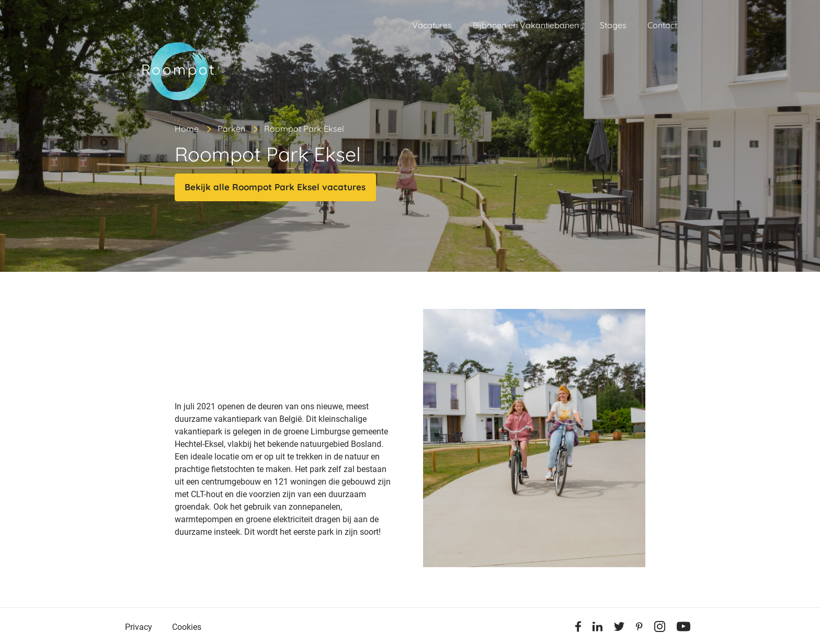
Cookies (187, 627)
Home (187, 129)
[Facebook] (578, 628)
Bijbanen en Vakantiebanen (526, 25)
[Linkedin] (597, 628)
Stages (613, 25)
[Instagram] (660, 628)
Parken (231, 129)
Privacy (139, 627)
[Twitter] (619, 628)
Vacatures (432, 25)
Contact (662, 25)
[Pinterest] (639, 628)
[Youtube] (684, 628)
